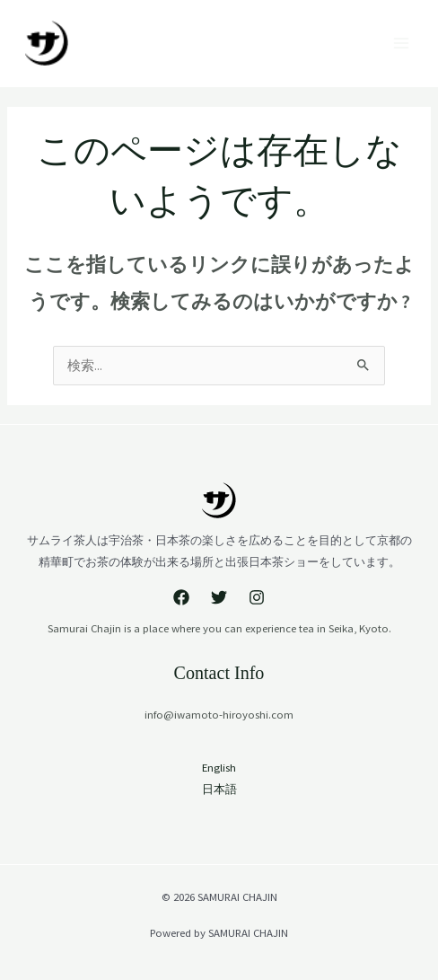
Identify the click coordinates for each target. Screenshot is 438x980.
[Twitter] (219, 597)
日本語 (219, 789)
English (219, 767)
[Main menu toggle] (401, 43)
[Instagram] (257, 597)
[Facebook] (181, 597)
